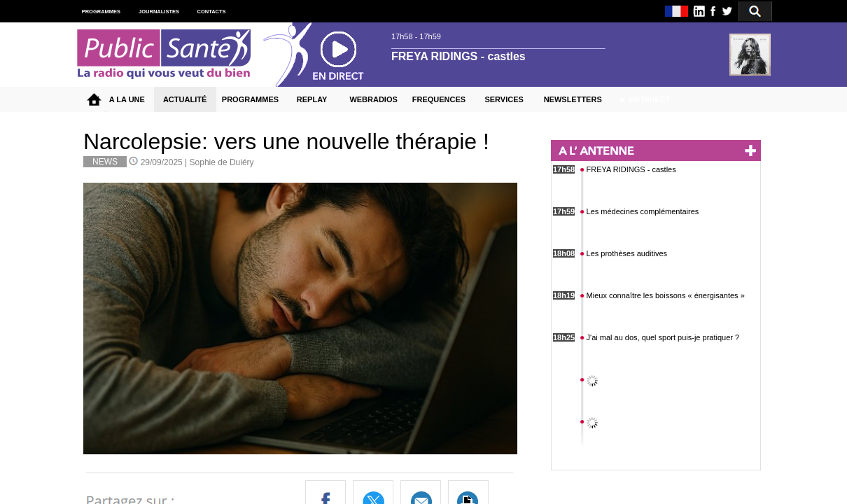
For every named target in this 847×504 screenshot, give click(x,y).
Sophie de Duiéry (222, 162)
